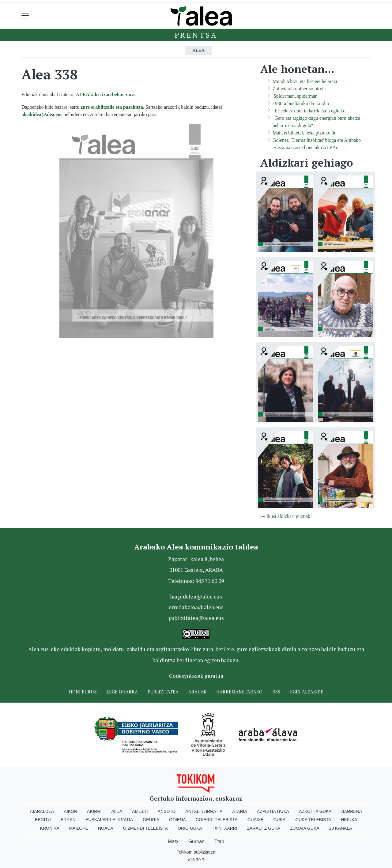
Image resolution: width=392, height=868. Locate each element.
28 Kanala (341, 828)
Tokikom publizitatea (196, 852)
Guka (280, 820)
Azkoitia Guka (315, 811)
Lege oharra (122, 692)
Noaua (106, 828)
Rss (276, 692)
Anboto (167, 811)
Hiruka (349, 820)
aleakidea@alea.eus (42, 114)
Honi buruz (83, 692)
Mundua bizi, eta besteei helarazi (305, 81)
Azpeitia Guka (273, 811)
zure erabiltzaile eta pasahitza (112, 107)
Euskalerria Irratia (109, 820)
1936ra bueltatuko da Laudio (301, 103)
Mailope (79, 828)
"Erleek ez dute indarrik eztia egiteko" (310, 111)
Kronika (50, 828)
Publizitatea (163, 692)
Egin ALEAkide (307, 692)
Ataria (240, 811)
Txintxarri (225, 828)
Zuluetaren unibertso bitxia (299, 89)
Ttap (219, 842)
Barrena (352, 811)
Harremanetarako (239, 692)
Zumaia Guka (305, 828)
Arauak (197, 692)
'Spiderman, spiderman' (296, 96)
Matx (173, 842)
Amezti (140, 811)
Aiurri (94, 811)
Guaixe (256, 820)
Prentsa (196, 35)
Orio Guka (190, 828)
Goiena (177, 820)
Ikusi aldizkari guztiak (288, 516)
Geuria (151, 820)
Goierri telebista (216, 820)
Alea (198, 50)
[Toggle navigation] (25, 16)
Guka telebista (313, 820)
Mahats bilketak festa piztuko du (305, 133)
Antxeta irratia (204, 811)
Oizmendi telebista (146, 828)
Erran (68, 820)
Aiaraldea (42, 811)
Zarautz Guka (264, 828)
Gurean (196, 842)
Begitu (43, 820)
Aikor (70, 811)
